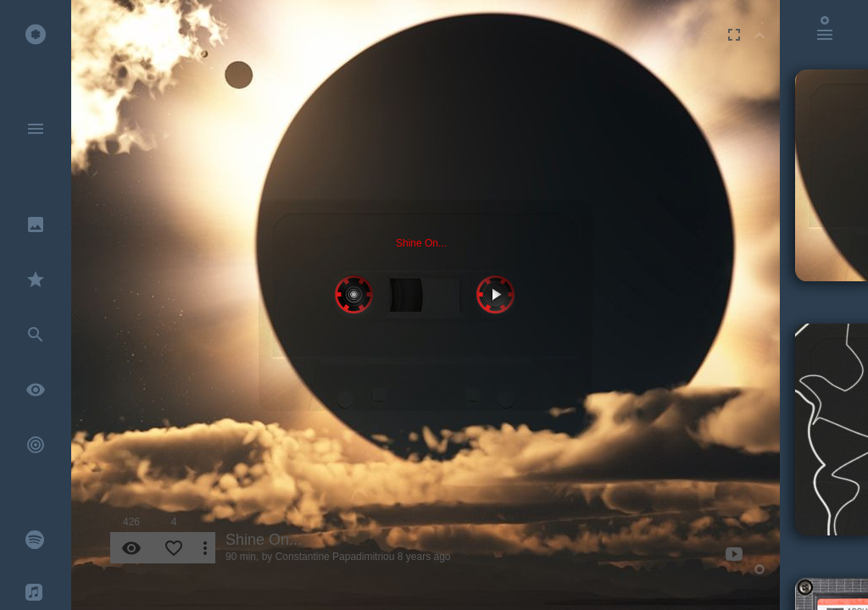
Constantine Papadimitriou (335, 557)
